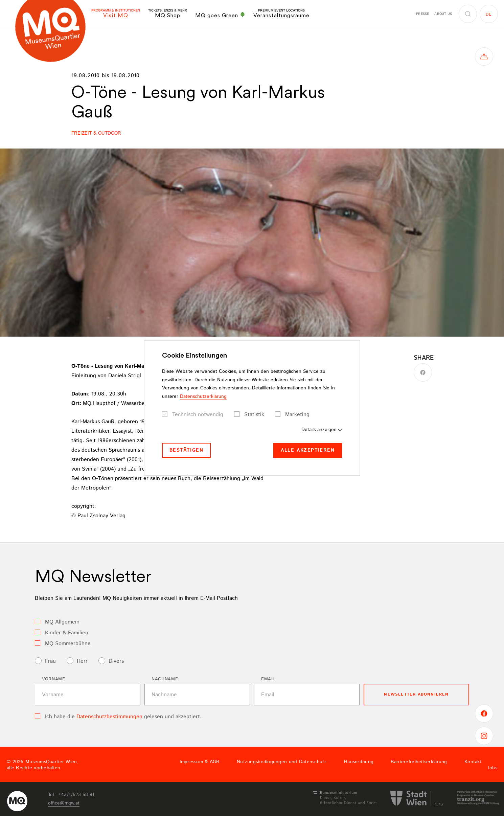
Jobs (492, 768)
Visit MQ (116, 14)
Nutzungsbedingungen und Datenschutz (282, 762)
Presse (422, 14)
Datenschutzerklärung (203, 396)
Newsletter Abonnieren (416, 694)
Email (268, 679)
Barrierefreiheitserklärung (419, 762)
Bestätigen (186, 450)
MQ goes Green (220, 15)
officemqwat (64, 803)
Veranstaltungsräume (281, 14)
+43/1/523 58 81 (76, 795)
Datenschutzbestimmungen (109, 717)
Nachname (165, 679)
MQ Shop (168, 14)
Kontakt (473, 762)
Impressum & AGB (200, 762)
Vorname (54, 679)
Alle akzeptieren (308, 450)
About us (443, 14)
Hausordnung (359, 762)
